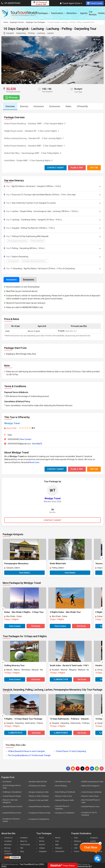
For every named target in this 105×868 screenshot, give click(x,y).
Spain (76, 845)
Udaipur (42, 848)
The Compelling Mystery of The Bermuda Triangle (29, 755)
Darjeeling (21, 33)
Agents (84, 13)
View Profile (10, 428)
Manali (58, 838)
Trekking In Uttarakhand (12, 792)
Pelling (31, 33)
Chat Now (91, 847)
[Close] (100, 843)
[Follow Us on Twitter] (82, 769)
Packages (44, 13)
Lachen (50, 33)
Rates (69, 106)
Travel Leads (95, 3)
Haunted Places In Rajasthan (62, 807)
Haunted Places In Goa (90, 806)
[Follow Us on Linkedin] (92, 769)
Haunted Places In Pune (12, 813)
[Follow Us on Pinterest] (78, 769)
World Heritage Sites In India (12, 787)
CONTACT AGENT (52, 520)
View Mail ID (37, 444)
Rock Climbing (61, 786)
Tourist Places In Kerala (12, 796)
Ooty (57, 841)
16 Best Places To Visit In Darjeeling (71, 751)
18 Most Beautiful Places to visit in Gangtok (26, 751)
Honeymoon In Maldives (65, 813)
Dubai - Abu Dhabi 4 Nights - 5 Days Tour (24, 612)
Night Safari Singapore (90, 786)
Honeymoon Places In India (40, 813)
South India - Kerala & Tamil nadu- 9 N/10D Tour (73, 665)
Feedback (24, 838)
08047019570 (15, 733)
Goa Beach (7, 782)
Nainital (42, 845)
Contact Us (8, 838)
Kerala (41, 838)
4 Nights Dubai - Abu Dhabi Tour (65, 612)
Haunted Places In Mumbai (39, 806)
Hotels (101, 13)
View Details (25, 573)
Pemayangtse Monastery (16, 564)
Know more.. (35, 462)
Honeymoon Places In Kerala (11, 820)
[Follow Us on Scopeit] (97, 769)
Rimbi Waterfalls (58, 564)
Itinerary (24, 106)
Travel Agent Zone (71, 3)
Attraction (73, 13)
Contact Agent (56, 168)
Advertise (8, 845)
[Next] (102, 558)
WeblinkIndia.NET (85, 866)
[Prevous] (3, 609)
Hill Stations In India (63, 782)
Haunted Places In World (12, 806)
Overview (10, 106)
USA (76, 848)
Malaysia (59, 848)
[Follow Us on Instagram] (102, 769)
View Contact (26, 439)
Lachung (41, 33)
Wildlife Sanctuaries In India (92, 782)
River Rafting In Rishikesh (65, 792)
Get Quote (36, 626)
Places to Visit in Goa (64, 796)
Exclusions (55, 106)
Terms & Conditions (8, 852)
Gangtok (10, 33)
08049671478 (61, 679)
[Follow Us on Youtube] (87, 769)
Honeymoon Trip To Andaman (89, 814)
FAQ (22, 848)
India (76, 838)
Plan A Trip (77, 168)
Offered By (83, 106)
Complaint (8, 841)
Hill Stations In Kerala (37, 786)
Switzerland (60, 851)
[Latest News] (73, 769)
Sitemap (7, 848)
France (77, 851)
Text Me (94, 168)
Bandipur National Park (38, 782)
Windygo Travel (12, 423)
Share (97, 39)
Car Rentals (93, 13)
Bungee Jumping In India (39, 792)
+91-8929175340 (11, 3)
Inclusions (39, 106)
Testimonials (25, 845)
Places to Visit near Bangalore (10, 801)
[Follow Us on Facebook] (68, 769)
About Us (24, 841)
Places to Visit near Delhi (39, 800)
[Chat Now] (98, 858)
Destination (58, 13)
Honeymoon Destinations (39, 819)
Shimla (42, 841)
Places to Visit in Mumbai (39, 796)
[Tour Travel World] (19, 13)
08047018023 (61, 733)
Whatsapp (11, 97)
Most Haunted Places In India (91, 801)
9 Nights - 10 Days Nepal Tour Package (23, 719)
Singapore (43, 851)
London (93, 841)
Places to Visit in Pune (90, 796)
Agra (57, 845)
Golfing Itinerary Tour (14, 665)
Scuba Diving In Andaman (92, 792)
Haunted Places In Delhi (64, 800)
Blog (22, 851)
